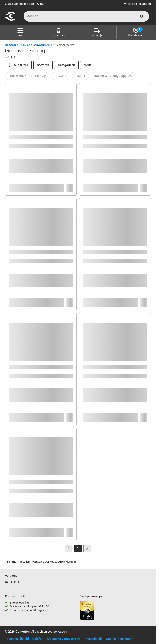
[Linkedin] (13, 582)
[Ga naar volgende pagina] (87, 548)
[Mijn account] (59, 32)
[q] (86, 16)
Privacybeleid (93, 639)
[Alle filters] (18, 65)
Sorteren (43, 65)
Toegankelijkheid (17, 639)
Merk (87, 65)
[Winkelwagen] (136, 32)
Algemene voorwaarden (63, 639)
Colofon (38, 639)
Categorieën (66, 65)
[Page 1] (78, 548)
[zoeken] (142, 16)
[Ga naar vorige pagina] (69, 548)
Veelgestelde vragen (137, 4)
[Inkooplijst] (97, 32)
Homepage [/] (12, 45)
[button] (20, 32)
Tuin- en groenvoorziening (36, 45)
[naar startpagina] (10, 20)
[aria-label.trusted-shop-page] (87, 611)
